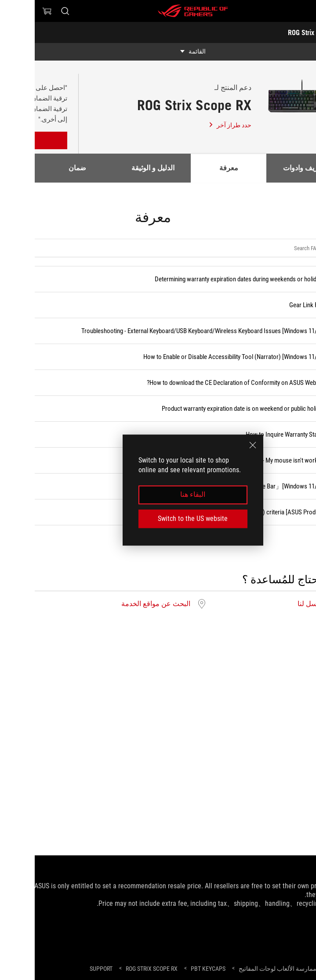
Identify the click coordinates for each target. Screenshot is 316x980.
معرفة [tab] (194, 168)
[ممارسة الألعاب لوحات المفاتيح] (243, 969)
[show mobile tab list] (158, 52)
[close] (218, 445)
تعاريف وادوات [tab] (269, 168)
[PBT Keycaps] (173, 969)
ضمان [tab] (43, 168)
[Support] (66, 969)
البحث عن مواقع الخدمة (121, 604)
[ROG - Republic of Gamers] (158, 11)
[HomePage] (302, 969)
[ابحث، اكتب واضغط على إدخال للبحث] (30, 11)
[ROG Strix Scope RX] (117, 969)
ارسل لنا (275, 604)
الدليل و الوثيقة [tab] (118, 168)
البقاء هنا (158, 495)
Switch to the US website (158, 519)
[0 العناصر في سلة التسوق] (12, 11)
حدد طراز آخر (195, 125)
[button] (304, 11)
